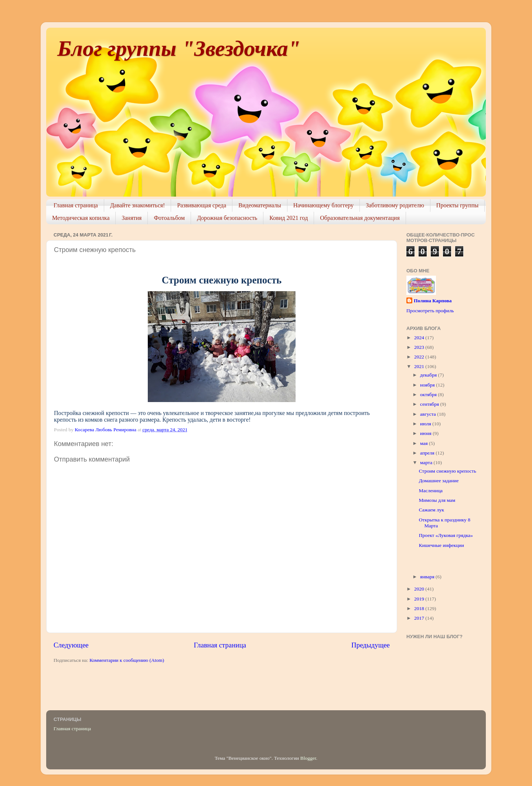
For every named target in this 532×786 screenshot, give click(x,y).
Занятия (132, 218)
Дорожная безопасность (227, 218)
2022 (420, 357)
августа (429, 414)
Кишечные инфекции (441, 545)
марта (427, 462)
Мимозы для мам (437, 500)
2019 (420, 599)
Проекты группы (457, 205)
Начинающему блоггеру (323, 205)
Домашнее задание (439, 481)
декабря (429, 375)
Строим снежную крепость (448, 471)
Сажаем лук (432, 510)
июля (426, 424)
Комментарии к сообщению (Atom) (127, 660)
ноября (428, 385)
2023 (420, 347)
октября (429, 394)
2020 (420, 589)
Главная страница (76, 205)
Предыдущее (371, 645)
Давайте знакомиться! (138, 205)
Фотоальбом (169, 218)
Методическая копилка (81, 218)
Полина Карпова (433, 301)
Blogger (308, 758)
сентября (430, 404)
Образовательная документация (360, 218)
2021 (420, 366)
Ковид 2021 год (289, 218)
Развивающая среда (202, 205)
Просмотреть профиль (430, 311)
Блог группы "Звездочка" (179, 48)
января (428, 577)
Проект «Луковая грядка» (446, 535)
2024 (420, 338)
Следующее (71, 645)
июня (426, 433)
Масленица (431, 491)
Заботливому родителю (395, 205)
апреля (428, 453)
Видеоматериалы (260, 205)
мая (424, 443)
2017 (420, 618)
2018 (420, 608)
